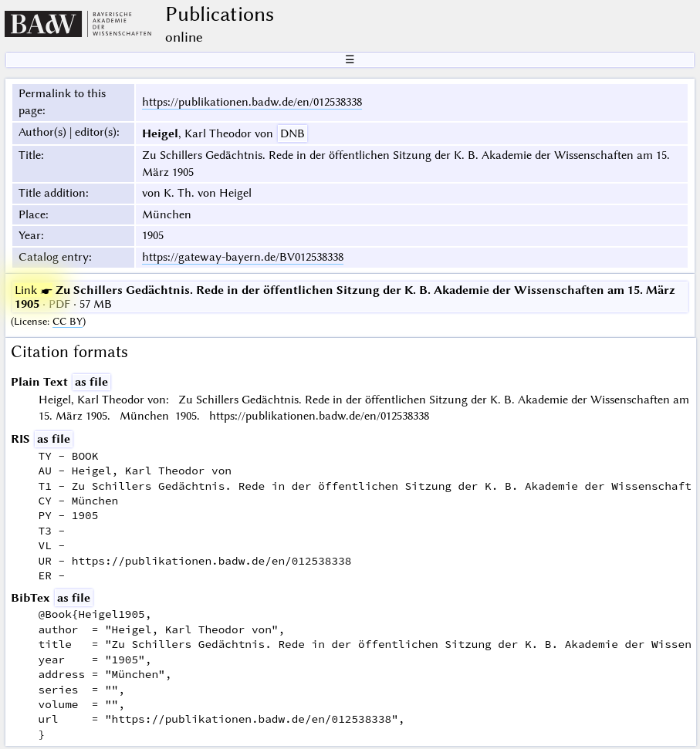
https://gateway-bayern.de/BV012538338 (243, 257)
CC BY (68, 321)
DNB (293, 133)
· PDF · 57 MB (345, 297)
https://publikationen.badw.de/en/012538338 (252, 102)
